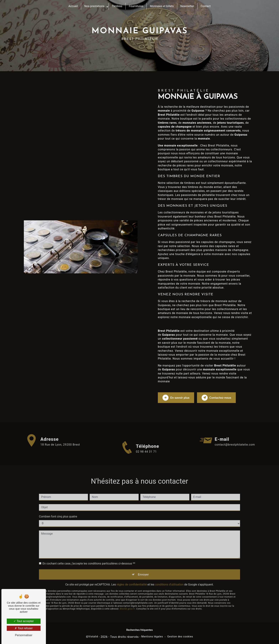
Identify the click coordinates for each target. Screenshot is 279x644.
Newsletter (187, 6)
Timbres (117, 6)
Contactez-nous (220, 397)
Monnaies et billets (162, 6)
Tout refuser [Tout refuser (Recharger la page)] (24, 628)
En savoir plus (177, 397)
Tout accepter (24, 621)
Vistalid (93, 636)
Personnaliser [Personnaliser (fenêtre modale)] (24, 635)
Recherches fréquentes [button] (140, 629)
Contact (206, 6)
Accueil (73, 6)
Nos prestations (94, 6)
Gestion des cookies (180, 636)
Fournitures (136, 6)
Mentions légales (152, 636)
